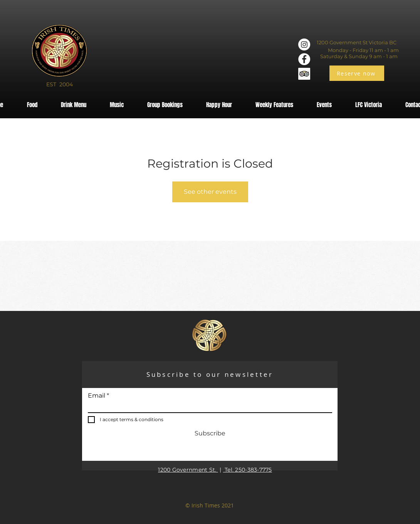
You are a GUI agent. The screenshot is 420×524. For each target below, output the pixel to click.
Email (97, 396)
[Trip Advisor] (304, 74)
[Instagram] (304, 45)
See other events (210, 192)
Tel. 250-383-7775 (248, 470)
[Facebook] (304, 59)
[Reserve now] (357, 73)
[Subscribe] (210, 434)
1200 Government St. (188, 470)
